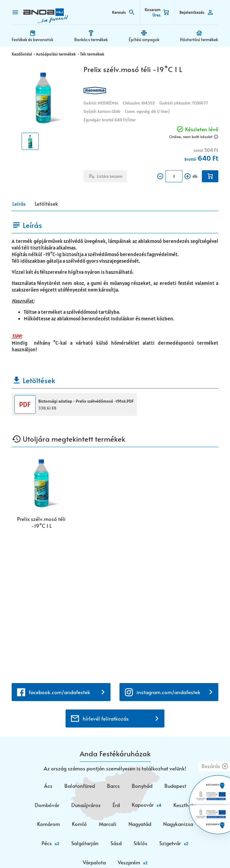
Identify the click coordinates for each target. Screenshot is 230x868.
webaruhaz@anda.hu (115, 755)
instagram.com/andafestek (168, 547)
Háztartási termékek (199, 39)
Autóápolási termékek (56, 53)
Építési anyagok (144, 39)
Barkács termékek (91, 39)
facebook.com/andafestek (59, 547)
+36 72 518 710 (56, 781)
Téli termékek (91, 53)
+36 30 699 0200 (59, 788)
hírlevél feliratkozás (106, 574)
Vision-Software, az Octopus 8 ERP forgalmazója (132, 854)
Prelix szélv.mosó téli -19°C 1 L (41, 522)
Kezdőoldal (22, 53)
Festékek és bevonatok (32, 39)
